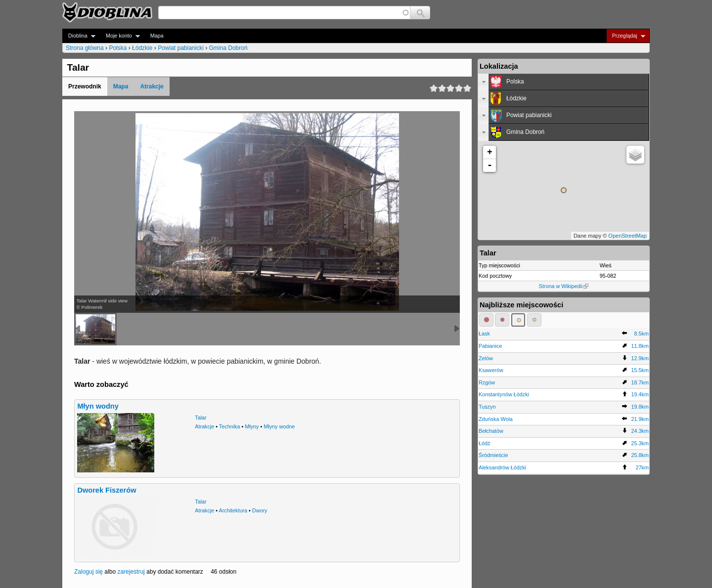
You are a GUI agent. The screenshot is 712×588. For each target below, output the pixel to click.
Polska (118, 48)
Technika (230, 426)
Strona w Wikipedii (564, 286)
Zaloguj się (89, 572)
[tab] (564, 82)
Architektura (233, 510)
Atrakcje (152, 86)
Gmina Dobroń (228, 48)
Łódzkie (142, 48)
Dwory (260, 510)
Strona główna (85, 48)
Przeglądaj (626, 36)
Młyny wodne (279, 426)
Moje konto (120, 36)
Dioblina (79, 36)
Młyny (252, 426)
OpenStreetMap (627, 236)
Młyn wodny (98, 406)
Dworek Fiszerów (107, 490)
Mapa (157, 36)
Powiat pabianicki (181, 48)
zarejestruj (131, 572)
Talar (200, 418)
